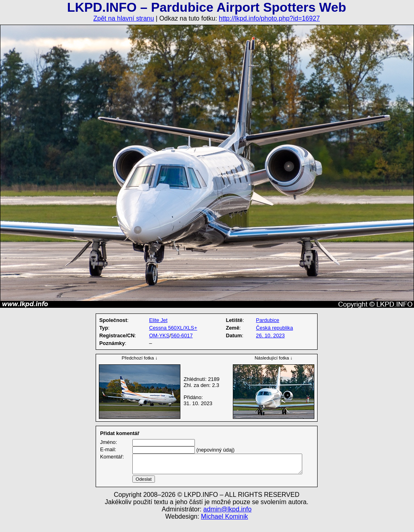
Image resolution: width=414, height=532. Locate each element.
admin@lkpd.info (227, 519)
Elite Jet (158, 320)
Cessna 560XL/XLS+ (173, 328)
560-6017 (182, 335)
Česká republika (274, 328)
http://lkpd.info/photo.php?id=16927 (269, 18)
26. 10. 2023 (270, 335)
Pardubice (268, 320)
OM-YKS (159, 335)
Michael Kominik (224, 526)
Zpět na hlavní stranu (123, 18)
